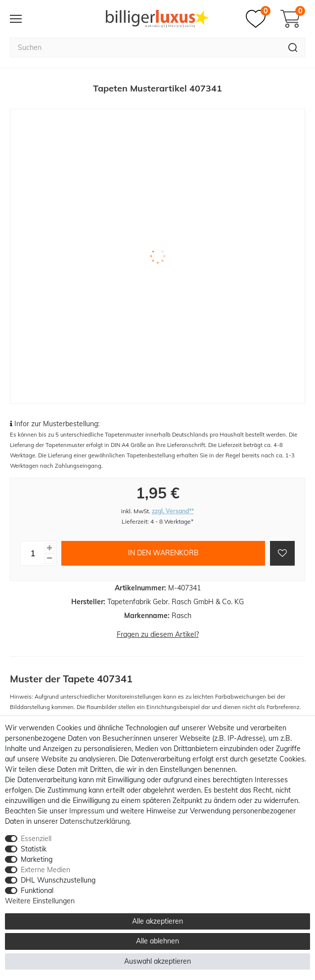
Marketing (37, 859)
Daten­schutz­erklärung (95, 821)
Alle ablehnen (157, 941)
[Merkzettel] (258, 19)
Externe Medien (45, 870)
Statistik (34, 849)
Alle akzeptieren (157, 921)
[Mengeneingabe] (33, 553)
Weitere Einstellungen (40, 901)
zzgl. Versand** (173, 511)
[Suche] (293, 47)
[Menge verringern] (49, 558)
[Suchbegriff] (145, 47)
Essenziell (36, 839)
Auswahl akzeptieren (157, 961)
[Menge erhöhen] (49, 548)
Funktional (37, 891)
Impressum (87, 811)
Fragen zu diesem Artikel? (158, 634)
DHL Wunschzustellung (58, 880)
